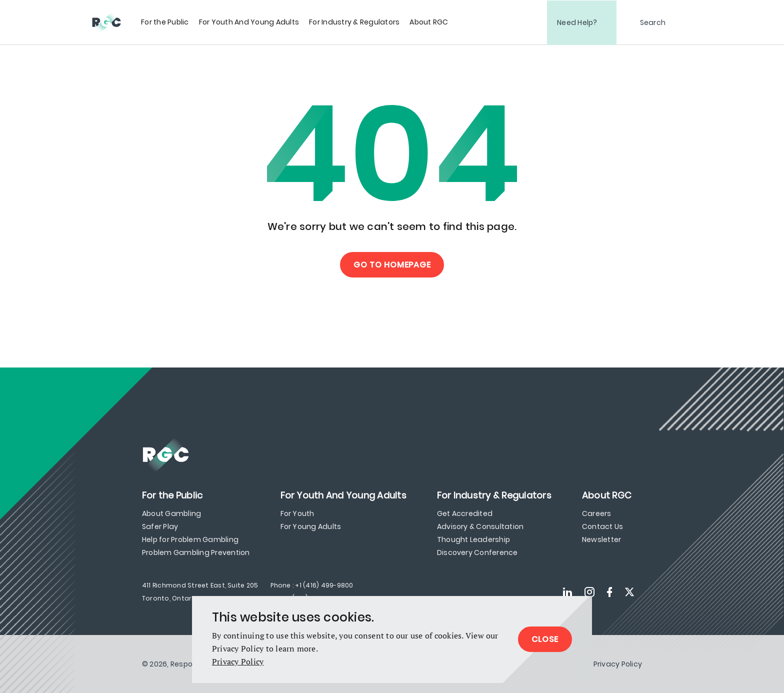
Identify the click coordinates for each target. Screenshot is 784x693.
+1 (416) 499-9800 (324, 585)
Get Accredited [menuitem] (465, 513)
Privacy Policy (238, 661)
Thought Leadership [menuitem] (473, 539)
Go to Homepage (392, 265)
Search (653, 22)
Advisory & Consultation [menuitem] (480, 526)
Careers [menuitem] (597, 513)
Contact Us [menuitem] (602, 526)
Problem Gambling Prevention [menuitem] (196, 552)
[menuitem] (165, 22)
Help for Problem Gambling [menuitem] (190, 539)
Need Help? (577, 22)
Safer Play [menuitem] (160, 526)
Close (545, 639)
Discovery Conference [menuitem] (477, 552)
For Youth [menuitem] (297, 513)
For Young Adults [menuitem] (311, 526)
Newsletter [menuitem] (601, 539)
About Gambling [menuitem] (171, 513)
